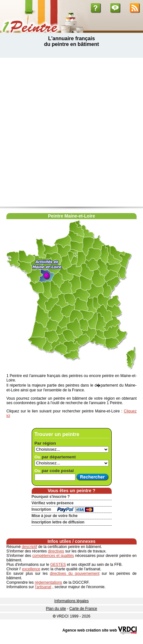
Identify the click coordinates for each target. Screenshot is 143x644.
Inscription (41, 509)
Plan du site (56, 609)
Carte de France (83, 609)
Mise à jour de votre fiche (55, 516)
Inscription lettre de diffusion (58, 522)
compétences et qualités (53, 556)
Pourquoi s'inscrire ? (51, 497)
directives (56, 551)
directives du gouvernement (75, 574)
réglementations (48, 582)
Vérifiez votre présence (53, 503)
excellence (31, 569)
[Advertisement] (71, 132)
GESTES (58, 565)
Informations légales (71, 601)
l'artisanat (43, 587)
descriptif (29, 547)
